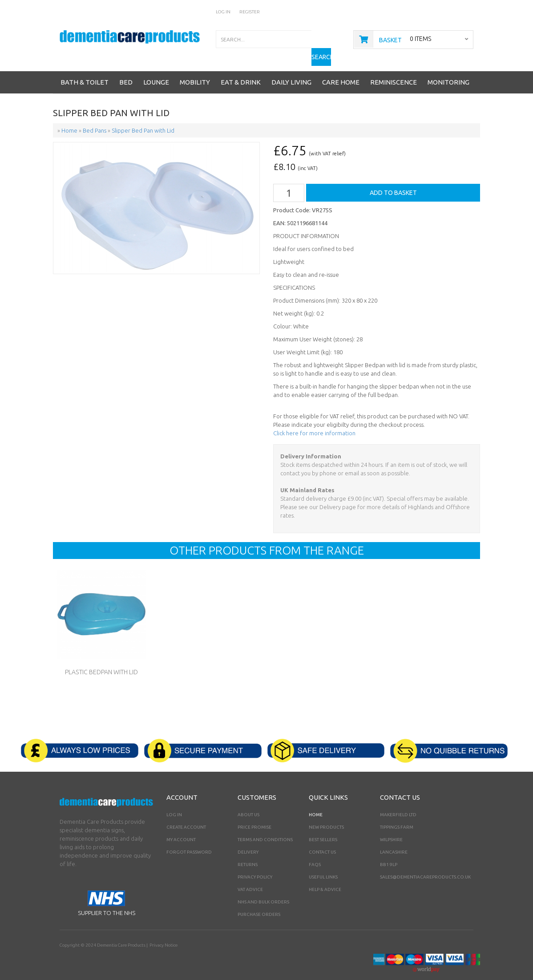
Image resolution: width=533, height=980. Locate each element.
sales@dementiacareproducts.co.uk (425, 863)
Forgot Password (189, 838)
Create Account (186, 813)
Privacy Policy (255, 863)
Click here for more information (314, 419)
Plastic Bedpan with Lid (101, 658)
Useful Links (323, 863)
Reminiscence (394, 68)
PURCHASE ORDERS (259, 900)
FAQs (315, 850)
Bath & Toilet (85, 68)
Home (316, 800)
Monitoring (448, 68)
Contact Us (322, 838)
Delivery (248, 838)
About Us (248, 800)
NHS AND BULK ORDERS (263, 888)
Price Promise (254, 813)
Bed (126, 68)
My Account (181, 825)
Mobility (195, 68)
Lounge (156, 68)
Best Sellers (323, 825)
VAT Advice (250, 875)
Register (250, 12)
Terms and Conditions (265, 825)
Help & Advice (325, 875)
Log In (223, 12)
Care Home (341, 68)
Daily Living (291, 68)
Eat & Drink (241, 68)
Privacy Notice (163, 931)
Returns (248, 850)
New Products (326, 813)
